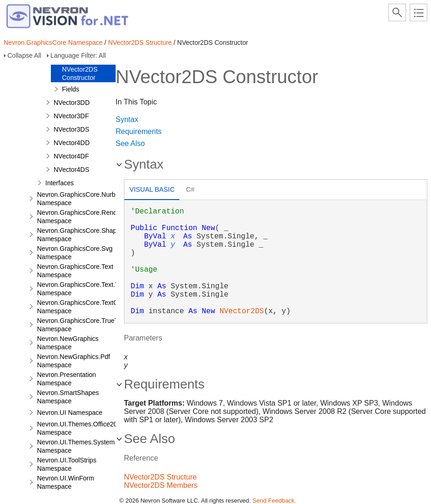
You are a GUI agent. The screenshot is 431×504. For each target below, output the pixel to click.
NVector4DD (72, 143)
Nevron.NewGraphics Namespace (68, 343)
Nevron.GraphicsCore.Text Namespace (75, 271)
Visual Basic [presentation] (152, 189)
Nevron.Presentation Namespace (67, 379)
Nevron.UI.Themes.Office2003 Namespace (81, 428)
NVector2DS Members (161, 485)
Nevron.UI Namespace (70, 413)
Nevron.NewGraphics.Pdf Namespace (74, 361)
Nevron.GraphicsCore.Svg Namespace (75, 253)
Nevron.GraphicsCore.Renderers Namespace (84, 217)
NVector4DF (71, 156)
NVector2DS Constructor (80, 73)
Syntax (127, 119)
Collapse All (24, 55)
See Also (130, 143)
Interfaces (59, 183)
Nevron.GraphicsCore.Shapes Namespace (80, 235)
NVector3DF (71, 116)
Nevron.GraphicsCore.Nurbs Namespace (78, 199)
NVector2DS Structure (140, 43)
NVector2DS (242, 311)
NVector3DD (72, 103)
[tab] (152, 191)
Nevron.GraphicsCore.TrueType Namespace (83, 325)
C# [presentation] (190, 189)
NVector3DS (71, 129)
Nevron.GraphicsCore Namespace (53, 43)
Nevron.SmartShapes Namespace (68, 397)
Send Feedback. (274, 501)
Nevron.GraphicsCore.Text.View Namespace (83, 289)
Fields (71, 89)
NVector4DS (71, 170)
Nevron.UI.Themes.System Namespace (76, 446)
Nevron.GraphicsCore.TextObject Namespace (84, 307)
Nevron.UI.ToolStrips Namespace (67, 464)
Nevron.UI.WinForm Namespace (66, 482)
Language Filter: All (78, 55)
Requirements (139, 131)
